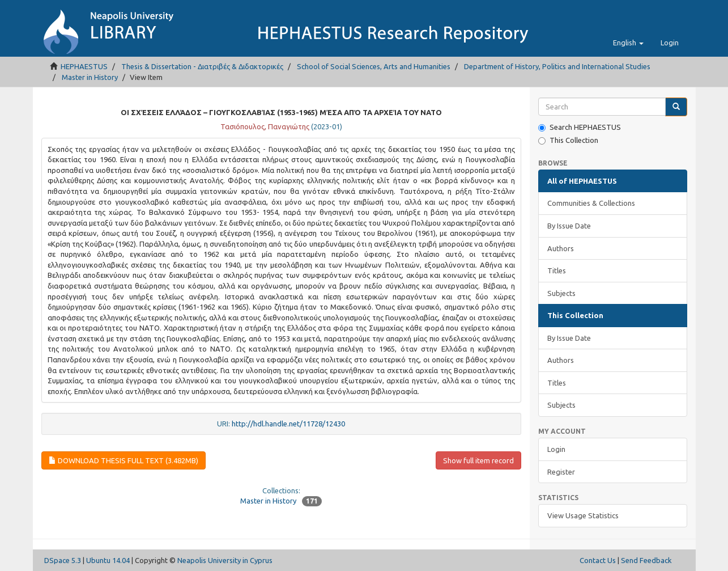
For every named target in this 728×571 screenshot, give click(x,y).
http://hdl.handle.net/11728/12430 (288, 424)
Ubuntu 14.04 (108, 560)
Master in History (90, 77)
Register (561, 472)
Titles (557, 270)
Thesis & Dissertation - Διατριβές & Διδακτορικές (202, 66)
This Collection (568, 140)
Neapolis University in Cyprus (225, 560)
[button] (628, 43)
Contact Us (598, 560)
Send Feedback (646, 560)
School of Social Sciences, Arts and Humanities (374, 66)
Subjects (561, 293)
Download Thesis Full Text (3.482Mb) (124, 460)
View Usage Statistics (583, 515)
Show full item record (478, 460)
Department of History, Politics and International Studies (557, 66)
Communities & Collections (591, 203)
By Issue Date (569, 226)
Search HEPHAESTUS (580, 127)
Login (556, 449)
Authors (561, 248)
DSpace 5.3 (63, 560)
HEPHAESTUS (84, 66)
